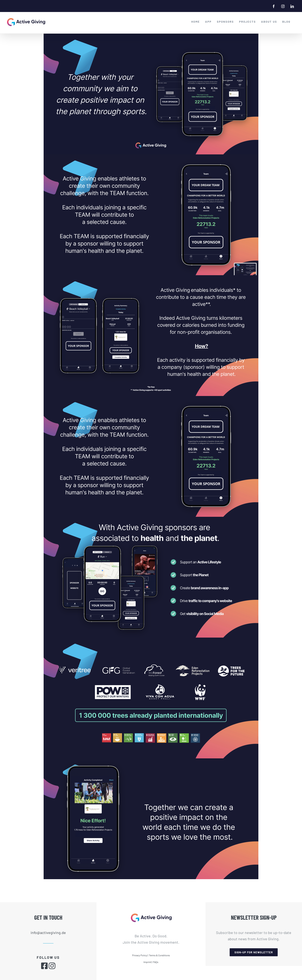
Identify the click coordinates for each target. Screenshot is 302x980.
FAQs (156, 962)
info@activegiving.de (48, 933)
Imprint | (148, 962)
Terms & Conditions (159, 955)
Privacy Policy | (140, 955)
